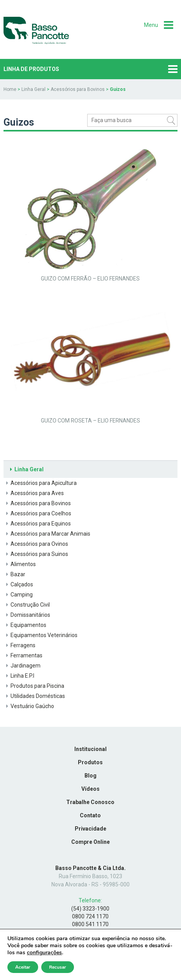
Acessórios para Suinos (36, 554)
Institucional (90, 749)
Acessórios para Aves (34, 493)
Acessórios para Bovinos (78, 89)
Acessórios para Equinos (37, 524)
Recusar (58, 967)
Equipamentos (25, 625)
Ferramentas (23, 655)
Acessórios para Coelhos (37, 513)
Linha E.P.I (19, 676)
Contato (90, 815)
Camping (18, 595)
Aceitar (23, 967)
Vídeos (90, 789)
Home (10, 89)
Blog (90, 776)
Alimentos (20, 564)
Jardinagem (22, 666)
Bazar (14, 574)
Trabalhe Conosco (90, 802)
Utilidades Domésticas (34, 696)
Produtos (90, 762)
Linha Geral (33, 89)
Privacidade (90, 829)
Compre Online (90, 842)
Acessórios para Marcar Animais (47, 534)
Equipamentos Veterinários (40, 635)
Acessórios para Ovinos (36, 544)
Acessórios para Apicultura (40, 483)
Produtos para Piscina (34, 686)
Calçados (18, 584)
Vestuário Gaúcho (29, 706)
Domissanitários (27, 615)
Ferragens (19, 645)
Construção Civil (27, 605)
